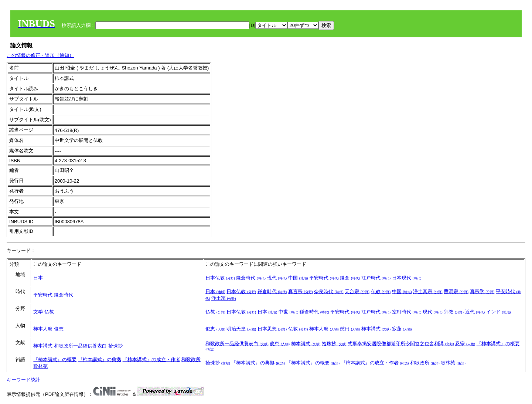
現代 (277, 278)
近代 (475, 312)
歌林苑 (40, 366)
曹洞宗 (456, 291)
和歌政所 (191, 359)
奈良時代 (329, 291)
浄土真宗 (428, 291)
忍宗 (465, 344)
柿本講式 (376, 329)
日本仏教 (220, 278)
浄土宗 (224, 298)
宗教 (454, 312)
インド (499, 312)
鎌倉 (350, 278)
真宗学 (482, 291)
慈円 (350, 329)
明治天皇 (241, 329)
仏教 (381, 291)
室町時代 (407, 312)
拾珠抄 (115, 346)
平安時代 (324, 278)
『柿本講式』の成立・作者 (151, 359)
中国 (298, 278)
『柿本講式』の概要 (55, 359)
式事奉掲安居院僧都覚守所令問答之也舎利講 (401, 344)
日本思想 (272, 329)
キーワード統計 (23, 380)
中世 (289, 312)
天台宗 (357, 291)
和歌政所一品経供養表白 (80, 346)
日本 (38, 278)
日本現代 (407, 278)
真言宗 (301, 291)
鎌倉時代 (251, 278)
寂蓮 (402, 329)
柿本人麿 (43, 329)
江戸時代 (376, 278)
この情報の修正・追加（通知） (40, 55)
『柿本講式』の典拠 (100, 359)
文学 (38, 312)
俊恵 (59, 329)
